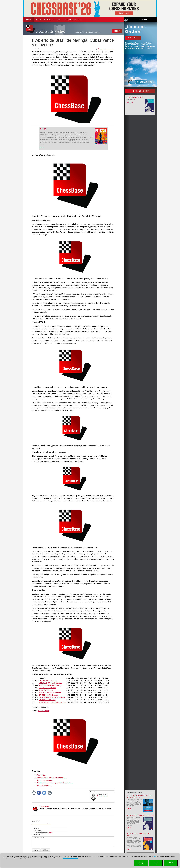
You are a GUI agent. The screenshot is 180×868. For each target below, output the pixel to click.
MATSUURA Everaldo (47, 688)
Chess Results (44, 711)
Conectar (143, 20)
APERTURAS (49, 20)
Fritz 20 (43, 129)
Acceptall (171, 863)
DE (92, 32)
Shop (28, 20)
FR (99, 32)
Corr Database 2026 (135, 97)
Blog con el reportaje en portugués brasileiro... (54, 783)
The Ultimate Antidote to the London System (139, 796)
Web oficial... (42, 775)
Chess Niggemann (103, 796)
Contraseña (38, 831)
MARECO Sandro (46, 690)
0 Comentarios (110, 49)
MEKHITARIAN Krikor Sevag (50, 685)
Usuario (36, 828)
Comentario (36, 834)
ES (97, 32)
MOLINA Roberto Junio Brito (50, 693)
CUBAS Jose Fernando (48, 680)
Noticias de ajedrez (51, 31)
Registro (51, 833)
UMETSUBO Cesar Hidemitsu (51, 683)
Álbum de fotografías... (45, 780)
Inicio (38, 20)
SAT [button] (59, 20)
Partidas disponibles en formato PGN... (51, 778)
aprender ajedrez (73, 20)
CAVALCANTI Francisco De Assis (52, 697)
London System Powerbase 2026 (140, 815)
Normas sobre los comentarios (41, 824)
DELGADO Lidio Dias (47, 700)
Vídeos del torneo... (44, 785)
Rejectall (156, 863)
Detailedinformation (141, 863)
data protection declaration (70, 858)
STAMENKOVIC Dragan (48, 695)
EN (95, 32)
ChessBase (44, 806)
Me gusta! (101, 49)
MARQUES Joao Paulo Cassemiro (52, 702)
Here (155, 856)
